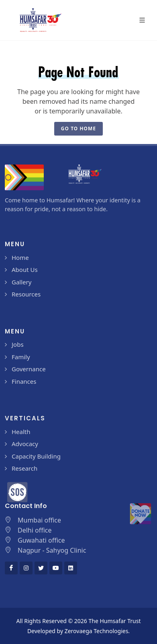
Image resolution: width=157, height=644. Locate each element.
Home (20, 257)
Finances (24, 381)
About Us (25, 270)
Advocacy (25, 444)
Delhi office (35, 530)
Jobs (18, 344)
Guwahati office (41, 540)
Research (24, 468)
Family (21, 357)
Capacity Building (36, 456)
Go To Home (78, 129)
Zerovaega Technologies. (97, 631)
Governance (29, 369)
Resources (26, 294)
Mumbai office (39, 520)
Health (21, 432)
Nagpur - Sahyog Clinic (52, 550)
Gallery (21, 282)
